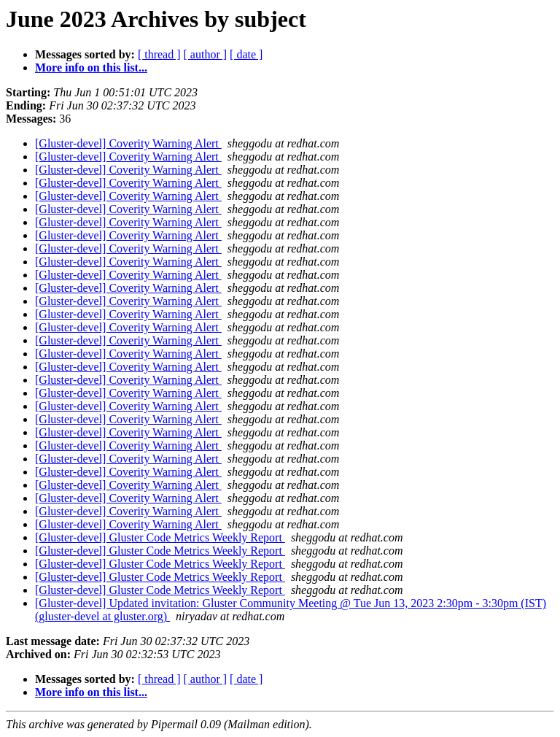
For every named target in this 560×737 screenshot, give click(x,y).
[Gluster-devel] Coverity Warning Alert (128, 143)
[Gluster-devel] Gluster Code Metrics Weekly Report (160, 537)
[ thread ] (159, 54)
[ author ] (206, 54)
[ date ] (246, 54)
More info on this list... (91, 67)
